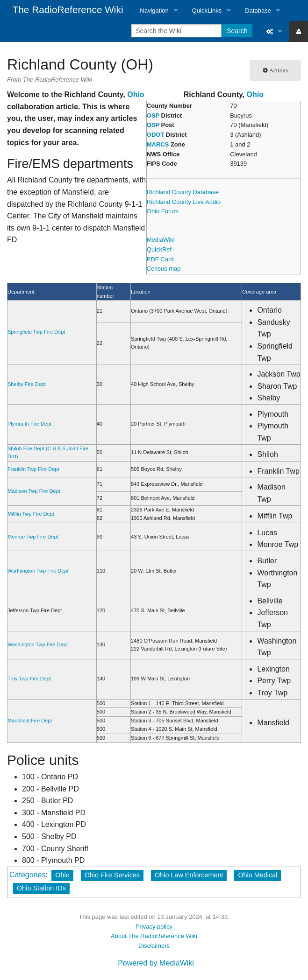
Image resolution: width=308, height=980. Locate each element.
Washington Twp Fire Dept (38, 644)
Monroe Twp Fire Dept (33, 537)
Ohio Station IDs (41, 888)
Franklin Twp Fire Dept (33, 469)
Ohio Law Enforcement (189, 875)
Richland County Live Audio (184, 202)
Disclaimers (154, 946)
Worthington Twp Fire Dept (38, 571)
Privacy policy (154, 927)
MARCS (158, 144)
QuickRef (159, 249)
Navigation (154, 10)
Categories (27, 875)
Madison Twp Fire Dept (34, 491)
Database (258, 10)
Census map (164, 269)
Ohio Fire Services (112, 875)
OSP (153, 115)
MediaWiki (161, 240)
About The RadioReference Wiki (154, 936)
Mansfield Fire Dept (30, 721)
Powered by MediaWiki (156, 963)
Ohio (255, 94)
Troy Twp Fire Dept (29, 679)
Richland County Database (183, 192)
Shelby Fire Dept (27, 384)
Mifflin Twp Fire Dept (31, 514)
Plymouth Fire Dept (29, 424)
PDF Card (160, 259)
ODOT (155, 135)
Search (237, 31)
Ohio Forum (163, 211)
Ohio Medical (258, 875)
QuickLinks (207, 10)
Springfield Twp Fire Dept (36, 332)
